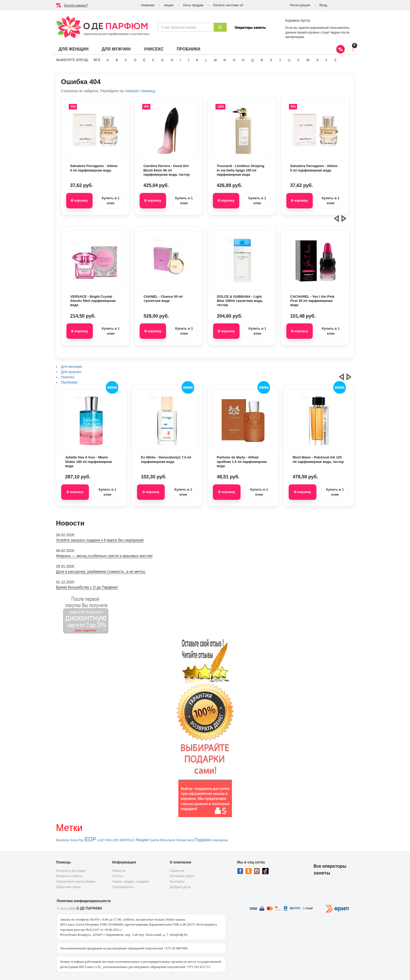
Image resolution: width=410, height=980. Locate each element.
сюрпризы (220, 840)
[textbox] (186, 27)
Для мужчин (116, 49)
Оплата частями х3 (228, 5)
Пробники (189, 49)
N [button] (225, 60)
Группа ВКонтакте (162, 840)
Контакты (177, 881)
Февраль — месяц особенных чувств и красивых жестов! (104, 556)
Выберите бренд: (72, 60)
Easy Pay (77, 840)
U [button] (289, 60)
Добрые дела (180, 887)
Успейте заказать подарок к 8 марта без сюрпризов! (100, 540)
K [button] (197, 60)
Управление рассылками (76, 881)
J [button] (189, 60)
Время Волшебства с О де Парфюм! (87, 587)
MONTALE (127, 840)
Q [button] (253, 60)
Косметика (185, 840)
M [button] (215, 60)
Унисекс (153, 49)
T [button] (280, 60)
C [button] (126, 60)
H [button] (172, 60)
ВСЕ (97, 60)
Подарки (203, 840)
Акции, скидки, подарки (130, 881)
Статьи (118, 876)
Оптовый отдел (182, 876)
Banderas (63, 840)
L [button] (206, 60)
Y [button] (326, 60)
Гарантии (177, 871)
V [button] (298, 60)
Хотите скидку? (76, 5)
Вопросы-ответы (69, 876)
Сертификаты (123, 887)
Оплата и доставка (71, 871)
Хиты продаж (193, 5)
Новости (119, 871)
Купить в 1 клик (111, 201)
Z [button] (335, 60)
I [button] (180, 60)
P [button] (243, 60)
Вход (323, 5)
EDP (90, 839)
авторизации (295, 37)
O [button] (234, 60)
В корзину (79, 200)
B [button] (117, 60)
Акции (168, 5)
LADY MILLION (108, 840)
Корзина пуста (298, 20)
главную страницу (140, 91)
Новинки (148, 5)
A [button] (108, 60)
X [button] (317, 60)
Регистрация (300, 5)
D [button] (135, 60)
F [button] (153, 60)
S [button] (271, 60)
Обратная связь (69, 887)
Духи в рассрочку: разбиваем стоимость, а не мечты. (101, 572)
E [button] (144, 60)
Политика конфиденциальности (84, 901)
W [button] (308, 60)
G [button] (162, 60)
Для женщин (74, 49)
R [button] (262, 60)
